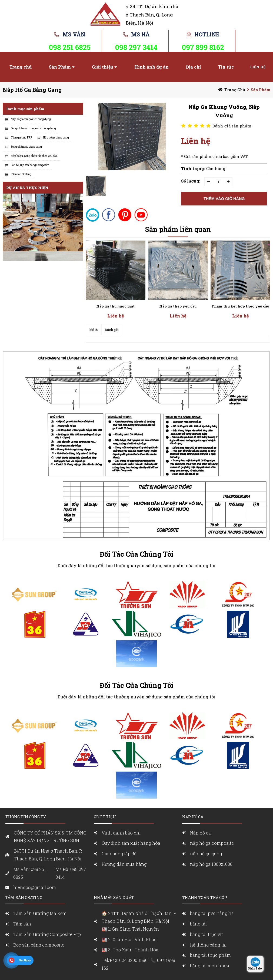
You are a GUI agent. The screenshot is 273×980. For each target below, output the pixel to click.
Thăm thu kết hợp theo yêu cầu (240, 306)
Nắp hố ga (200, 833)
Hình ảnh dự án (152, 67)
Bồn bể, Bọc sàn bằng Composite (30, 165)
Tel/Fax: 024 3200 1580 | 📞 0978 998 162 (138, 964)
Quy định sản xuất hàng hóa (131, 843)
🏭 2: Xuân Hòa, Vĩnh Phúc (129, 939)
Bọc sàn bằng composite (39, 945)
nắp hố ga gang (206, 854)
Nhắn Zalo (255, 969)
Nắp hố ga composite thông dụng (31, 119)
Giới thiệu (103, 67)
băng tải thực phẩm (210, 955)
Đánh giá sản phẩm (232, 126)
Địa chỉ (193, 67)
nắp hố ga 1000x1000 (211, 864)
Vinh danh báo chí (121, 833)
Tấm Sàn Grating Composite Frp (47, 934)
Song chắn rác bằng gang (26, 147)
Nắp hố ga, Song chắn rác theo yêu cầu (34, 156)
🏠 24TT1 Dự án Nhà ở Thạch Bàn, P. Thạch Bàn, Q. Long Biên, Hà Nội (141, 922)
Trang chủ (21, 67)
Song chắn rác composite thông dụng (33, 128)
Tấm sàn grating (24, 898)
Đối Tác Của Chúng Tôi (137, 554)
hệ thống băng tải (208, 945)
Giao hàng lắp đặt (120, 854)
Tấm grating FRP (21, 138)
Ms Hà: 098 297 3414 (71, 873)
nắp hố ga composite (212, 843)
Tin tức (226, 67)
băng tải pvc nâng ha (212, 913)
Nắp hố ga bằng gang (32, 90)
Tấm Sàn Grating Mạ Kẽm (40, 913)
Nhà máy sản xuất (114, 898)
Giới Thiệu (105, 817)
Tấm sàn (23, 924)
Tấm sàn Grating (21, 174)
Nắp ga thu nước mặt (115, 306)
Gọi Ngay (25, 960)
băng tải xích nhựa (210, 966)
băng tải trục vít (207, 934)
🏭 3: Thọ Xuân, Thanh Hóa (130, 950)
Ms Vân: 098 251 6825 (30, 873)
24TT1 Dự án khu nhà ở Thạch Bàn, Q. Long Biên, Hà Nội (152, 15)
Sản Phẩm (60, 67)
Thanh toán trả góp (205, 898)
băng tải (198, 924)
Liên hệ (258, 67)
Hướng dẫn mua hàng (124, 864)
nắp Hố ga (193, 817)
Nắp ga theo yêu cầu (178, 306)
